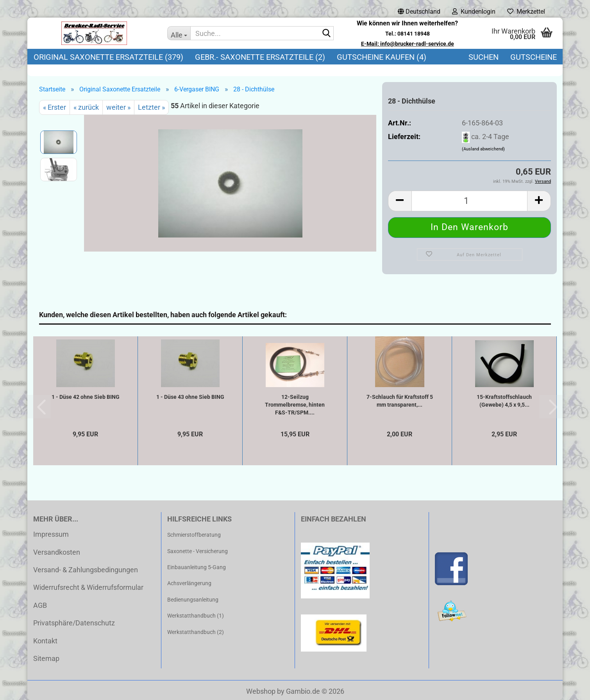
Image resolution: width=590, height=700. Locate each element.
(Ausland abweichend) (483, 149)
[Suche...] (179, 33)
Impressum (51, 534)
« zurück (86, 107)
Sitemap (46, 658)
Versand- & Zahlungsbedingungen (86, 570)
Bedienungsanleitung (193, 600)
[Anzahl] (469, 201)
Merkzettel (526, 12)
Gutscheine (534, 57)
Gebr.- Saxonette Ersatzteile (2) (260, 57)
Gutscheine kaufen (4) (382, 57)
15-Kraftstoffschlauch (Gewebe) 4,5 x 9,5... (504, 401)
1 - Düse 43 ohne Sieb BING (190, 397)
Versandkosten (57, 552)
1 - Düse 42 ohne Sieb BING (86, 397)
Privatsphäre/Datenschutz (74, 623)
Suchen (484, 57)
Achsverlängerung (189, 583)
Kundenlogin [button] (474, 12)
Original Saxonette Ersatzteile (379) (108, 57)
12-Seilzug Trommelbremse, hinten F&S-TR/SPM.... (295, 405)
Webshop (261, 691)
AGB (40, 605)
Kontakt (45, 641)
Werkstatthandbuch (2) (196, 632)
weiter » (118, 107)
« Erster (55, 107)
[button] (419, 12)
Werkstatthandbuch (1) (196, 616)
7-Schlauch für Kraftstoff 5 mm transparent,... (400, 401)
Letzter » (151, 107)
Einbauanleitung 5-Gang (197, 567)
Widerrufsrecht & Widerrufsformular (88, 587)
